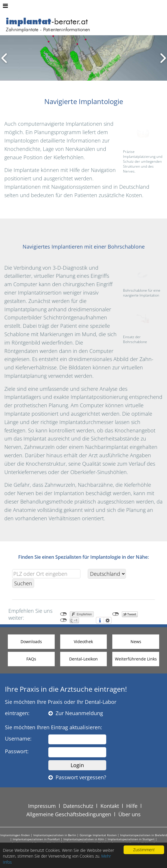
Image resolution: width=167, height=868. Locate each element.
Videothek (83, 642)
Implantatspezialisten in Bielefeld (144, 835)
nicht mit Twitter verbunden (116, 614)
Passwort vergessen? (77, 777)
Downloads (31, 642)
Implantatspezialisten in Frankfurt (36, 839)
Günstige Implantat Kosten (98, 835)
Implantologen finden (15, 835)
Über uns (130, 814)
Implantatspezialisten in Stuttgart (131, 839)
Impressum (42, 806)
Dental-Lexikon (83, 659)
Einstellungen (108, 620)
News (136, 642)
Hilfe (132, 806)
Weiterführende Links (136, 659)
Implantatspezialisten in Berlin (55, 835)
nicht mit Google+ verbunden (64, 620)
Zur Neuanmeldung (76, 713)
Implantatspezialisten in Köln (84, 839)
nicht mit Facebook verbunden (64, 614)
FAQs (31, 659)
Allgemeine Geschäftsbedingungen (69, 814)
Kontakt (110, 806)
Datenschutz (78, 806)
